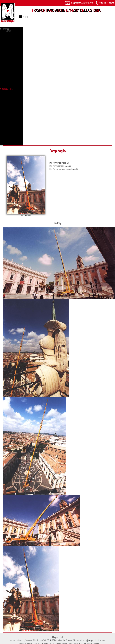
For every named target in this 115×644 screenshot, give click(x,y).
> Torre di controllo (8, 59)
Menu (25, 17)
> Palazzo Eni (6, 133)
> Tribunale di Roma (9, 114)
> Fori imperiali (7, 64)
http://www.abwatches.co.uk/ (60, 166)
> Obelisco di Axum (8, 45)
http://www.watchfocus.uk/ (59, 163)
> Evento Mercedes (8, 123)
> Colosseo (5, 79)
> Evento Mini (6, 118)
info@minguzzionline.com (79, 3)
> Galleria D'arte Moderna (11, 69)
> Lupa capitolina (8, 40)
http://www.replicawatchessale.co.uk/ (64, 169)
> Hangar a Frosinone (10, 99)
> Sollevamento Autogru (11, 128)
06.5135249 (52, 640)
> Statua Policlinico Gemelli (11, 138)
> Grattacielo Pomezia (9, 109)
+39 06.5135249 (105, 3)
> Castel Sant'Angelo (9, 84)
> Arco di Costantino (9, 143)
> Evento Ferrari (7, 74)
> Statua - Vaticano (8, 55)
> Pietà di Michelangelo (10, 50)
